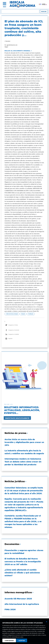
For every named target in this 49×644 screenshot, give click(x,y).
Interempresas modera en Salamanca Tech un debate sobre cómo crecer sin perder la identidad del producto (23, 462)
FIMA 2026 (10, 609)
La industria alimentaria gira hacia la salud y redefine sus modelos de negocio (24, 452)
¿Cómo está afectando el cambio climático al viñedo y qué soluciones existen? (22, 572)
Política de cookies (19, 637)
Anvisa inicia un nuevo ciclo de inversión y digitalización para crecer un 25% (24, 442)
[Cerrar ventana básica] (47, 622)
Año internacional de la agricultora (22, 604)
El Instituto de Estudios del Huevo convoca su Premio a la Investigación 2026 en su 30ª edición (23, 561)
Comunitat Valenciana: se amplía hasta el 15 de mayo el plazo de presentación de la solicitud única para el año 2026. (24, 490)
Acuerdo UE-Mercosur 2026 (18, 598)
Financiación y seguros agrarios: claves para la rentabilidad (24, 552)
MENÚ (5, 7)
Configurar (9, 640)
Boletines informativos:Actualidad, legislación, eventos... (22, 410)
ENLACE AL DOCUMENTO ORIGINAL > (18, 51)
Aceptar (22, 640)
